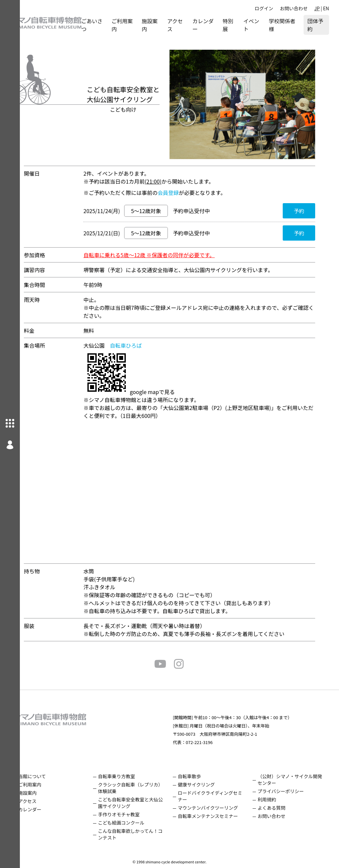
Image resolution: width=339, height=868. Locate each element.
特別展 (237, 25)
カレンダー (212, 25)
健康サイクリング (206, 784)
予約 (309, 211)
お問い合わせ (294, 8)
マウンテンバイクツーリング (218, 808)
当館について (52, 776)
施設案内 (165, 25)
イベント (259, 25)
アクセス (188, 25)
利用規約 (272, 799)
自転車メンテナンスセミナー (218, 816)
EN (326, 8)
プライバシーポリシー (286, 791)
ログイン (264, 8)
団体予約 (315, 25)
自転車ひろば (136, 345)
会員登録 (178, 193)
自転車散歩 (199, 776)
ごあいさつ (109, 25)
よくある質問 (276, 808)
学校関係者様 (285, 25)
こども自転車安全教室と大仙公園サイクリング (143, 803)
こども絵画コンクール (136, 823)
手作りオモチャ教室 (134, 814)
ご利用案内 (137, 25)
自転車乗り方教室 (131, 776)
